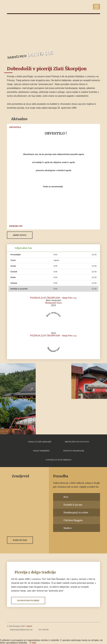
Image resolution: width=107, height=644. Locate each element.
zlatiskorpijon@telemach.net (21, 630)
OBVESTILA (15, 127)
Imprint (29, 626)
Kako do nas (20, 540)
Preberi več (16, 226)
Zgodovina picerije (28, 601)
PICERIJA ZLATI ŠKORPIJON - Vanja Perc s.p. (53, 298)
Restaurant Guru (53, 303)
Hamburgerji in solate (76, 512)
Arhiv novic (20, 235)
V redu (33, 643)
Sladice (68, 528)
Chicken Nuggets (73, 520)
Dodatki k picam (73, 505)
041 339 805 (43, 630)
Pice (66, 497)
